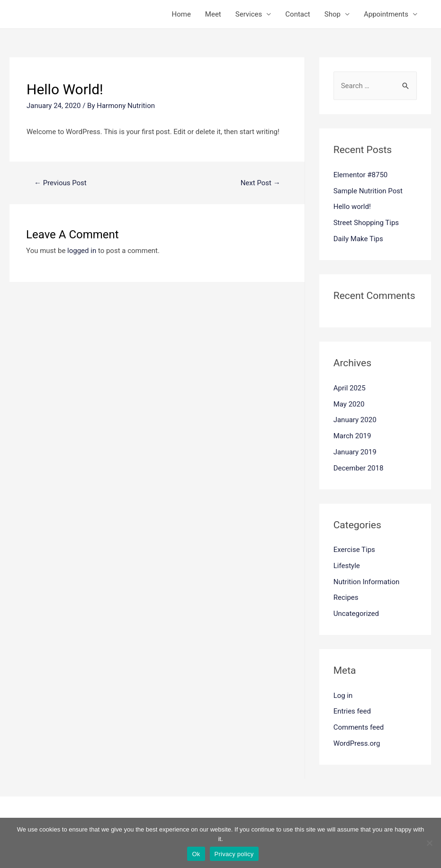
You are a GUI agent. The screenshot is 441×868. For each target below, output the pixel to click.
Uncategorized (356, 614)
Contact (297, 14)
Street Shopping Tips (366, 223)
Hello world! (352, 207)
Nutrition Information (367, 582)
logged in (82, 251)
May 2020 (349, 404)
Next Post (261, 183)
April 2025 (350, 388)
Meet (213, 14)
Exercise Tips (354, 550)
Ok (196, 854)
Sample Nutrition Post (368, 191)
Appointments (386, 14)
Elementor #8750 (361, 175)
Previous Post (60, 183)
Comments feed (359, 727)
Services (249, 14)
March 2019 (352, 436)
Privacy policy (234, 854)
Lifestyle (347, 566)
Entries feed (352, 711)
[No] (429, 843)
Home (181, 14)
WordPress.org (357, 743)
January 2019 (355, 452)
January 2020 (355, 420)
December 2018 (359, 468)
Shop (333, 14)
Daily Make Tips (358, 239)
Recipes (346, 597)
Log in (343, 696)
